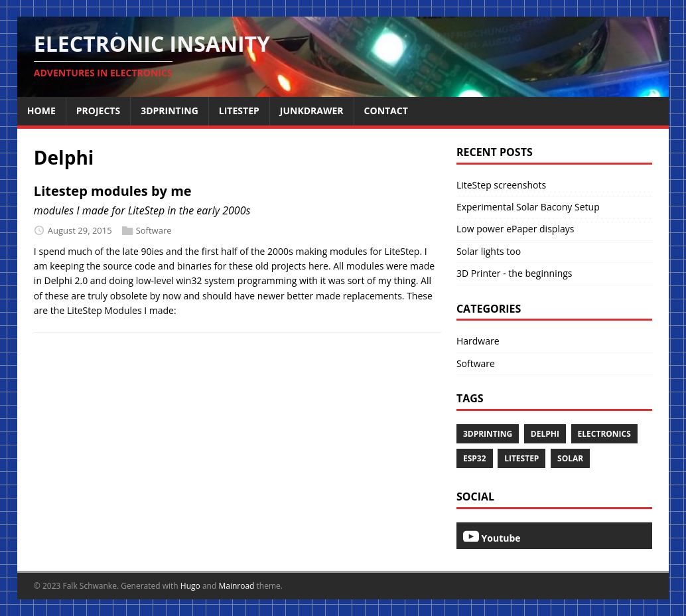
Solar (570, 458)
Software (154, 230)
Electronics (604, 434)
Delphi (545, 434)
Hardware (478, 341)
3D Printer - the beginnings (514, 273)
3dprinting (488, 434)
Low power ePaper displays (515, 229)
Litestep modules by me (113, 191)
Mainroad (236, 586)
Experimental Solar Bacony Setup (528, 207)
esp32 (475, 458)
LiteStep (521, 458)
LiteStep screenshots (501, 185)
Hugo (190, 586)
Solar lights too (489, 251)
